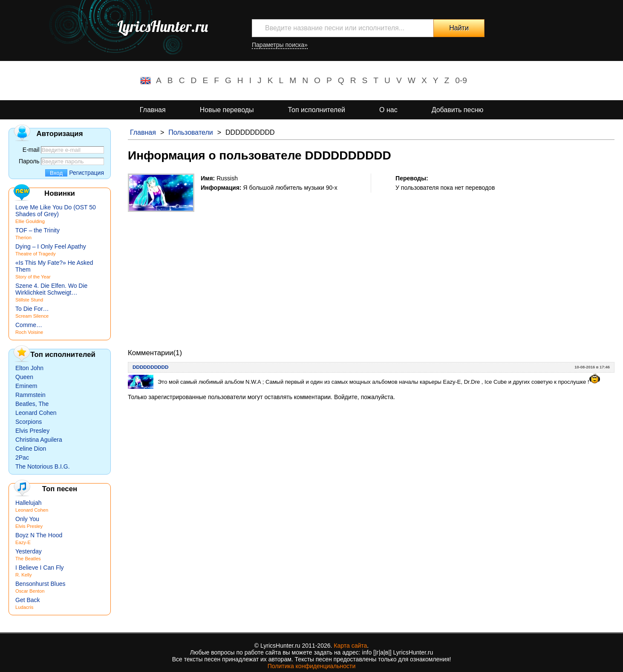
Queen (24, 377)
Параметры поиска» (280, 45)
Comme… (29, 325)
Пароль (29, 161)
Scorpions (29, 422)
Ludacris (24, 607)
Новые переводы (227, 110)
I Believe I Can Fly (40, 568)
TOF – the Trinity (37, 230)
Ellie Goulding (30, 221)
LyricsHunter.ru (163, 26)
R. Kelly (24, 575)
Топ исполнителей (317, 110)
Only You (27, 519)
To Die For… (32, 309)
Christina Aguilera (39, 440)
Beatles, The (32, 404)
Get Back (28, 600)
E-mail (31, 150)
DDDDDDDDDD (150, 367)
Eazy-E (23, 542)
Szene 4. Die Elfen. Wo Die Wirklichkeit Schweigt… (51, 289)
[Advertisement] (371, 272)
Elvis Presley (32, 431)
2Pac (22, 458)
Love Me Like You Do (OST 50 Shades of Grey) (56, 211)
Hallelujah (28, 503)
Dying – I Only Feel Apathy (51, 246)
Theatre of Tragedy (36, 254)
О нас (388, 110)
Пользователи (190, 132)
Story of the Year (33, 277)
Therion (23, 238)
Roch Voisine (29, 332)
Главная (153, 110)
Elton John (29, 368)
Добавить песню (458, 110)
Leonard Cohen (36, 413)
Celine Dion (31, 449)
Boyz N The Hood (39, 535)
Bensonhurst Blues (40, 584)
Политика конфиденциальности (312, 666)
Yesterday (29, 551)
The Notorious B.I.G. (43, 466)
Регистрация (87, 173)
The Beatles (28, 559)
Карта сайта (350, 646)
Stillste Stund (29, 300)
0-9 (461, 80)
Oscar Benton (30, 591)
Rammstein (30, 395)
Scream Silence (32, 316)
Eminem (26, 386)
